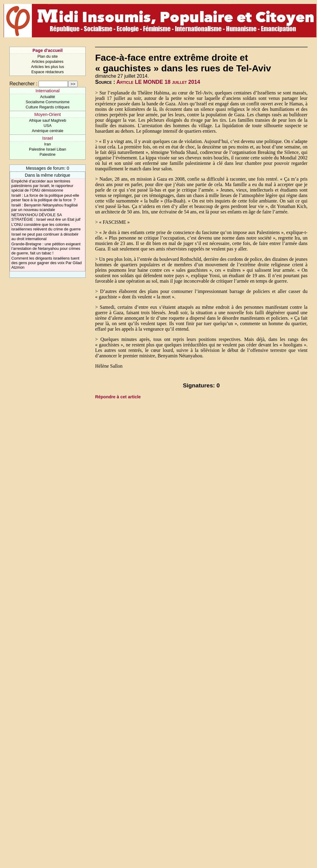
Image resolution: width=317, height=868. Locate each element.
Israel (48, 138)
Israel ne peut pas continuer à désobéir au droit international (45, 237)
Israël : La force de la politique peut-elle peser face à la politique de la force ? (45, 198)
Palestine (48, 154)
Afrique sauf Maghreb (47, 120)
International (48, 91)
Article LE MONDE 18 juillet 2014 (158, 82)
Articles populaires (48, 61)
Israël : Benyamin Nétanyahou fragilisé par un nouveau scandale (44, 207)
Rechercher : (23, 84)
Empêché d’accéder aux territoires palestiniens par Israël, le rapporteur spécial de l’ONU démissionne (42, 186)
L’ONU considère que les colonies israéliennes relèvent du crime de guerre (46, 227)
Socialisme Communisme (47, 102)
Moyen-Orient (48, 114)
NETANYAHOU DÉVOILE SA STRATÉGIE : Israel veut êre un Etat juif (46, 217)
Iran (48, 144)
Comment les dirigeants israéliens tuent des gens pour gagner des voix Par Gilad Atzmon (46, 263)
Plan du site (48, 56)
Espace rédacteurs (48, 72)
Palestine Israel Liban (47, 149)
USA (47, 126)
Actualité (48, 97)
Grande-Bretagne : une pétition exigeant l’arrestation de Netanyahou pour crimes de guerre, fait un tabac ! (46, 248)
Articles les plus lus (48, 67)
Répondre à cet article (118, 397)
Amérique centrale (48, 131)
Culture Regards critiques (47, 107)
